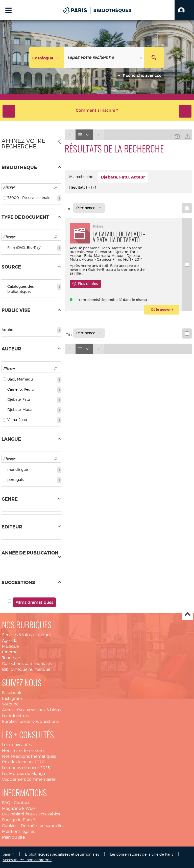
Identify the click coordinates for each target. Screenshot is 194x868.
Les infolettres (15, 716)
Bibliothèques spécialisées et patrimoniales (62, 854)
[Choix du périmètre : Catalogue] (46, 58)
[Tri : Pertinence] (89, 208)
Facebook (12, 693)
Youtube (10, 704)
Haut (187, 615)
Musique (10, 646)
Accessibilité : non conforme (27, 860)
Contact (22, 803)
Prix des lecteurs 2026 (23, 762)
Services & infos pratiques (27, 635)
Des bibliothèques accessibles (31, 814)
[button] (184, 10)
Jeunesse (11, 658)
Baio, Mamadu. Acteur (104, 255)
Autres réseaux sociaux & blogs (31, 710)
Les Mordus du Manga (23, 774)
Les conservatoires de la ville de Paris (142, 854)
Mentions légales (18, 831)
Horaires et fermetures (24, 751)
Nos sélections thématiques (29, 756)
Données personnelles (42, 826)
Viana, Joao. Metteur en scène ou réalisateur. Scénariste (106, 250)
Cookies (10, 826)
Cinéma (10, 652)
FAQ (6, 803)
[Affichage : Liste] (84, 135)
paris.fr (8, 854)
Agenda (10, 641)
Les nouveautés (17, 745)
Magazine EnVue (18, 808)
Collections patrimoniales (27, 664)
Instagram (12, 698)
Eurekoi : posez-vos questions (30, 721)
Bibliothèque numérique (26, 669)
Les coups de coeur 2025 (26, 768)
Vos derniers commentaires (29, 779)
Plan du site (13, 837)
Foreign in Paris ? (18, 820)
